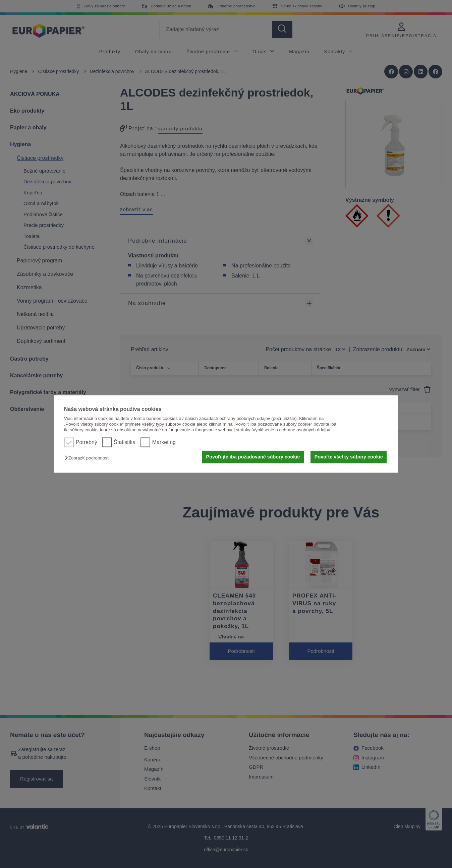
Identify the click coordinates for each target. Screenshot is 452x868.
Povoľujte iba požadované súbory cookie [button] (253, 457)
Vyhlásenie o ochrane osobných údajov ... (294, 430)
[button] (89, 458)
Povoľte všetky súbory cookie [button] (349, 457)
